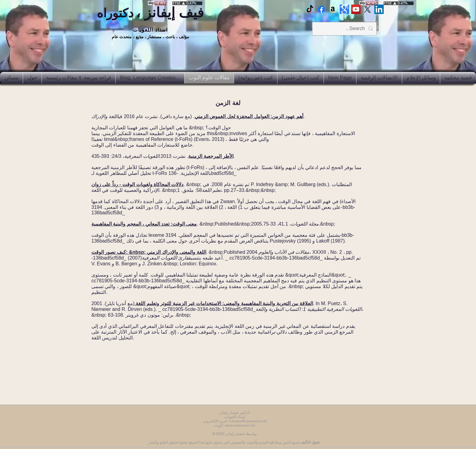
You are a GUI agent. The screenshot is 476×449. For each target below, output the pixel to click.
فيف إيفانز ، (150, 13)
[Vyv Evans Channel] (356, 9)
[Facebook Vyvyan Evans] (321, 9)
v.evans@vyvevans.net (248, 421)
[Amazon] (333, 9)
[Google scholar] (344, 9)
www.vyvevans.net (240, 425)
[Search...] (345, 29)
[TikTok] (310, 9)
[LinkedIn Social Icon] (379, 9)
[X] (367, 9)
